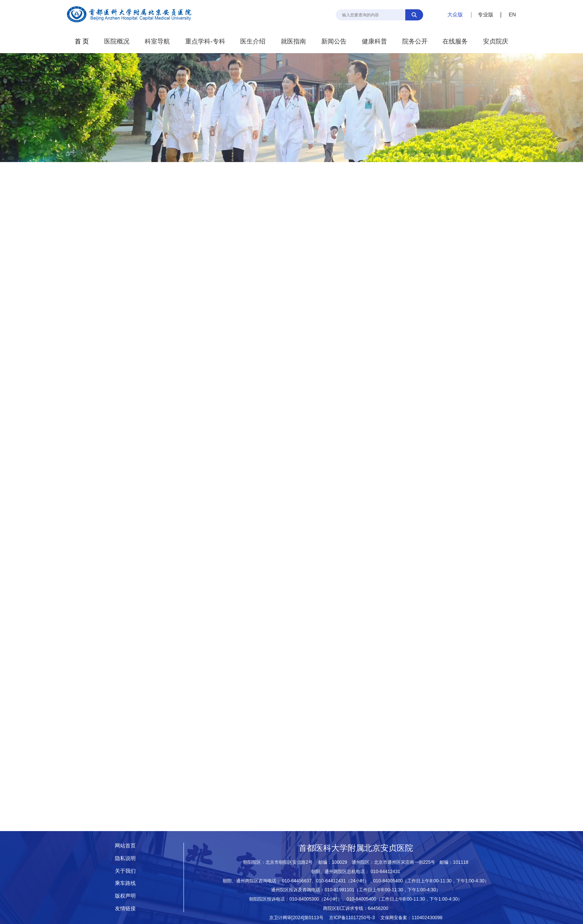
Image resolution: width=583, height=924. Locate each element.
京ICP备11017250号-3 (354, 918)
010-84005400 (388, 881)
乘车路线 (125, 883)
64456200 (378, 908)
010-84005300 (304, 899)
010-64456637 (297, 881)
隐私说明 (125, 858)
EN (512, 14)
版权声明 (125, 896)
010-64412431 (386, 872)
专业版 (486, 14)
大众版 (455, 14)
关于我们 (125, 871)
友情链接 (125, 908)
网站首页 (125, 846)
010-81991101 (339, 890)
